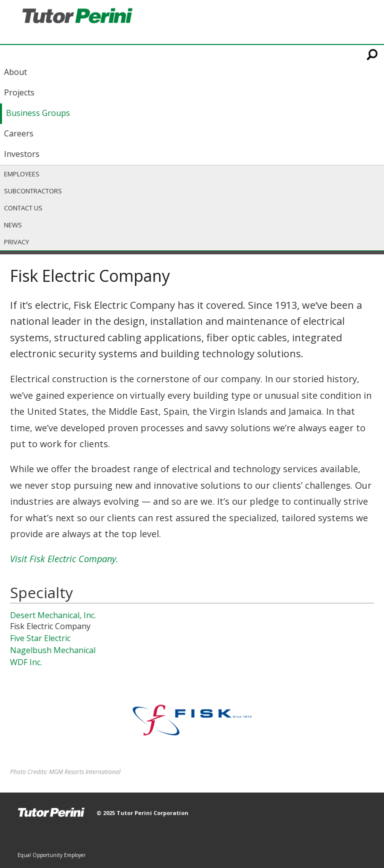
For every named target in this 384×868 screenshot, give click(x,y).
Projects (19, 92)
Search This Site (373, 54)
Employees (22, 174)
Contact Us (23, 208)
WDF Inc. (26, 662)
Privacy (16, 242)
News (13, 225)
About (15, 72)
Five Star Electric (40, 638)
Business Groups (38, 113)
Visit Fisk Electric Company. (64, 559)
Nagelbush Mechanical (53, 650)
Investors (22, 154)
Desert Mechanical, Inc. (53, 615)
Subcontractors (33, 191)
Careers (19, 133)
